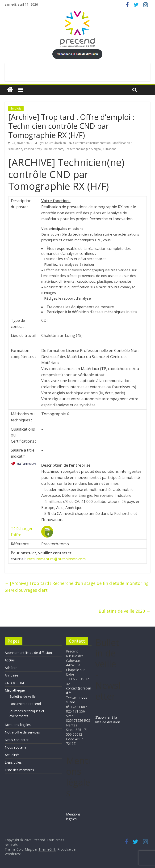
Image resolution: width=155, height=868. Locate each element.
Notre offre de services (22, 732)
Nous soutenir (16, 747)
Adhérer (11, 668)
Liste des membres (19, 770)
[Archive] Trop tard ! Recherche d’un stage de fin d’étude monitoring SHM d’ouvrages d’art (77, 587)
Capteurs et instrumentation (92, 143)
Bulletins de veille (23, 696)
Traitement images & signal (83, 149)
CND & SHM (14, 683)
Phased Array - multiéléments (44, 149)
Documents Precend (25, 704)
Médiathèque (15, 690)
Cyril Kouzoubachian (52, 143)
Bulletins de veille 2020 (124, 611)
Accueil (10, 660)
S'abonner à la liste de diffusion (108, 720)
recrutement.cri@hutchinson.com (56, 559)
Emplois (16, 108)
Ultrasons (110, 149)
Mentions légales (18, 725)
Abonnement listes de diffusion (28, 653)
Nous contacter (17, 740)
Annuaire (11, 675)
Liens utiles (13, 762)
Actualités (12, 755)
